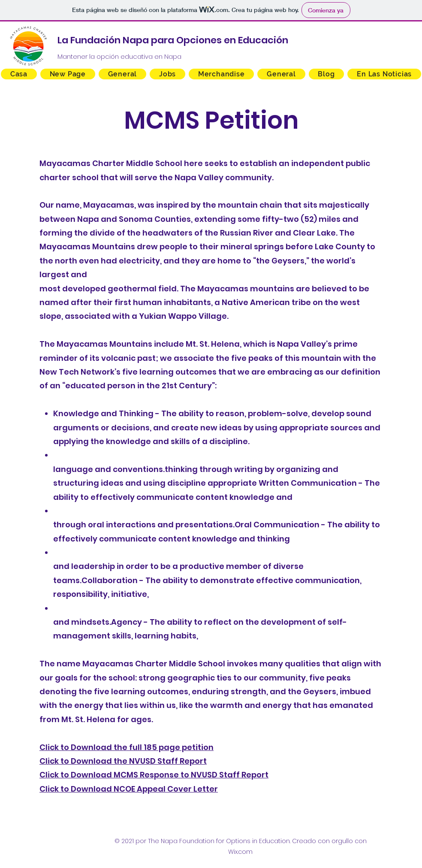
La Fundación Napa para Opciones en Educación (173, 40)
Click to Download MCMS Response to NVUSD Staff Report (154, 775)
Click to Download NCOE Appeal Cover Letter (129, 789)
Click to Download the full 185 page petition (127, 747)
